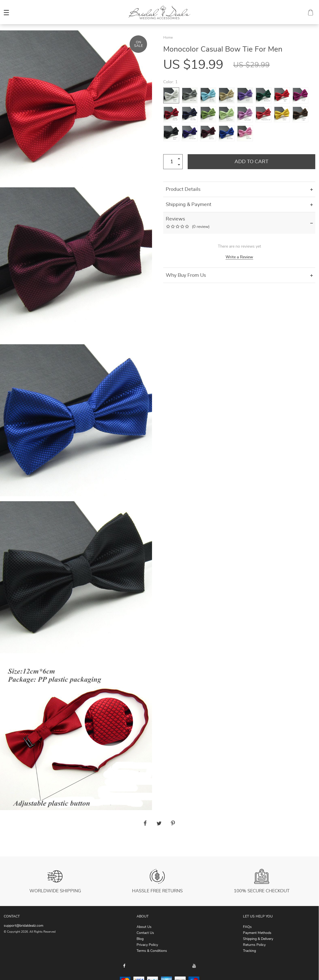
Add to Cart (251, 162)
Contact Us (145, 933)
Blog (140, 939)
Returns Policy (254, 945)
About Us (144, 927)
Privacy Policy (147, 945)
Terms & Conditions (152, 951)
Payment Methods (257, 933)
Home (168, 38)
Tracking (249, 951)
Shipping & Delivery (258, 939)
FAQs (247, 927)
